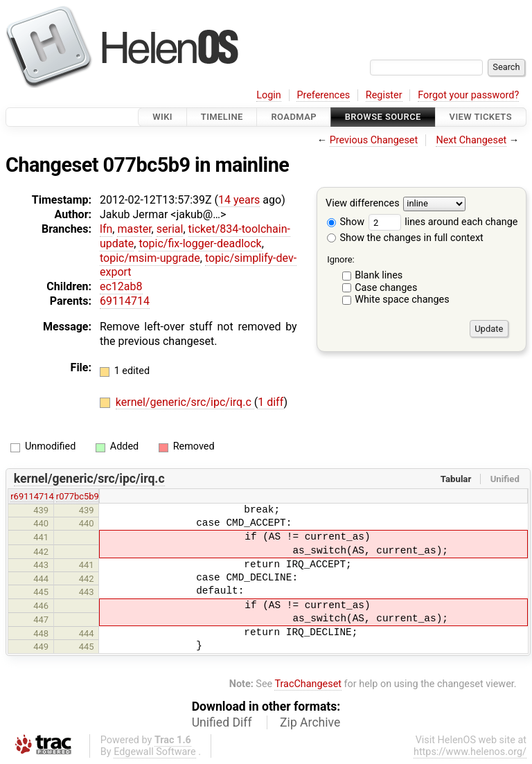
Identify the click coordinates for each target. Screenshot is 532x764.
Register (384, 95)
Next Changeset (471, 140)
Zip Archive (310, 722)
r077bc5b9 (78, 496)
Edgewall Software (155, 752)
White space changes (402, 300)
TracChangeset (308, 684)
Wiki (162, 117)
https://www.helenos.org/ (470, 752)
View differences (363, 204)
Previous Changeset (374, 140)
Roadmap (294, 117)
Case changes (386, 288)
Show (346, 222)
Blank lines (379, 275)
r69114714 (32, 496)
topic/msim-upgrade (150, 258)
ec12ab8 (121, 286)
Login (269, 95)
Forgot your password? (468, 95)
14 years (239, 200)
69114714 (125, 301)
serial (170, 229)
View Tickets (481, 117)
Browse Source (383, 117)
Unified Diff (222, 722)
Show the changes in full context (405, 238)
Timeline (222, 117)
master (134, 229)
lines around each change (443, 222)
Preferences (323, 95)
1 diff (271, 402)
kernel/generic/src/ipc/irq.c (185, 402)
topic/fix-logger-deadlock (200, 243)
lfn (106, 229)
